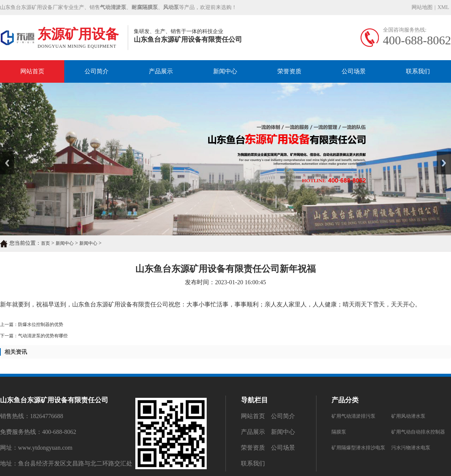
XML (443, 7)
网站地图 (422, 7)
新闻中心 (225, 71)
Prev (4, 154)
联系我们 (418, 71)
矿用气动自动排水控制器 (418, 432)
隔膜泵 (339, 432)
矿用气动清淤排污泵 (353, 416)
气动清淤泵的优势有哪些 (43, 336)
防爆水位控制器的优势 (41, 324)
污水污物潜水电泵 (411, 448)
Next (441, 154)
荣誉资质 (289, 71)
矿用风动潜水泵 (408, 416)
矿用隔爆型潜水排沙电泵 (358, 448)
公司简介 (97, 71)
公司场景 (354, 71)
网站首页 (32, 71)
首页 (45, 243)
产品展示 (161, 71)
